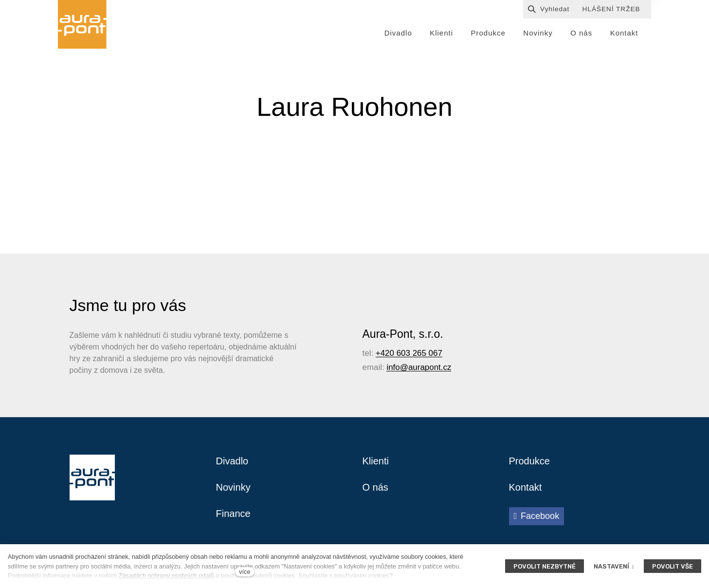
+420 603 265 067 (409, 353)
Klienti (376, 461)
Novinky (233, 487)
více (245, 572)
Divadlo (232, 461)
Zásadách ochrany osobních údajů (166, 576)
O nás (375, 487)
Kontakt (526, 487)
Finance (233, 514)
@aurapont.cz (426, 367)
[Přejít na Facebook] (537, 516)
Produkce (530, 461)
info (393, 367)
